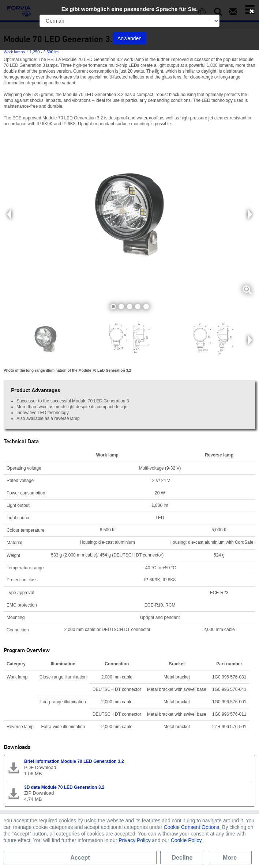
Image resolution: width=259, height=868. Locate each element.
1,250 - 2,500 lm (44, 52)
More (230, 858)
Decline (182, 858)
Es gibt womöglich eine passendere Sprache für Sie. (130, 9)
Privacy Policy (134, 840)
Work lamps (14, 52)
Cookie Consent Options (192, 827)
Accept (80, 858)
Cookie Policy (186, 840)
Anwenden (129, 38)
